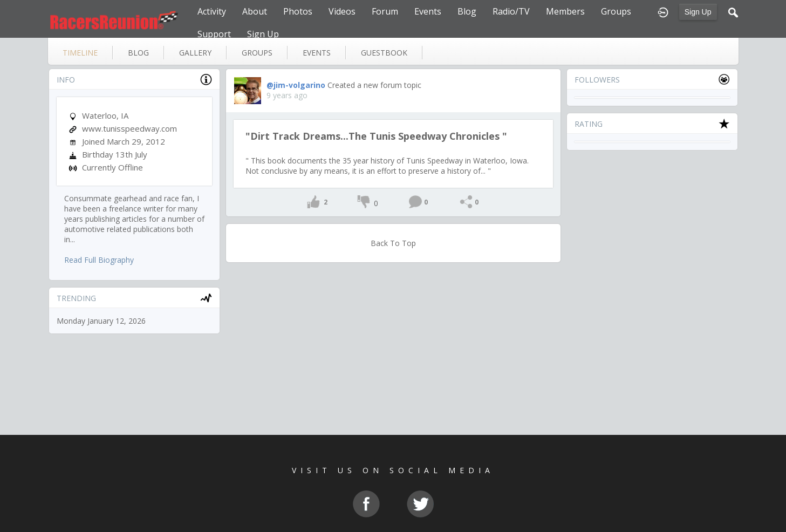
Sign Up (698, 12)
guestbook (384, 53)
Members (565, 11)
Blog (467, 11)
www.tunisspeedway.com (129, 128)
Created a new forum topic (374, 85)
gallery (195, 53)
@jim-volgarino (296, 85)
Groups (616, 11)
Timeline (80, 53)
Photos (298, 11)
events (317, 53)
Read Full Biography (99, 260)
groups (257, 53)
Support (214, 34)
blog (138, 53)
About (255, 11)
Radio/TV (511, 11)
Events (428, 11)
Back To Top (393, 243)
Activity (212, 11)
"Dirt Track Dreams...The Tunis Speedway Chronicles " (376, 136)
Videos (342, 11)
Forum (385, 11)
